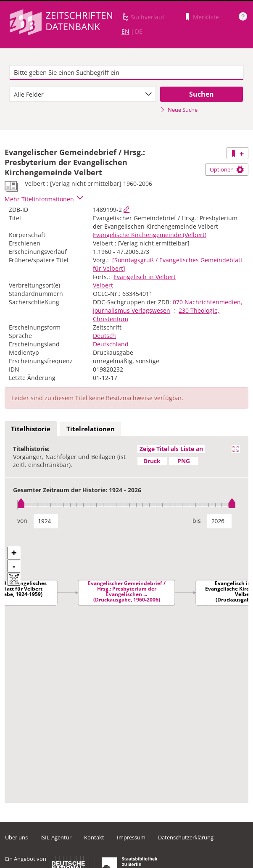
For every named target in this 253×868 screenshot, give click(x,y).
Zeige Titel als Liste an (171, 449)
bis (197, 521)
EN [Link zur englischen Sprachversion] (125, 31)
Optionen (227, 169)
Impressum (131, 837)
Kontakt (94, 837)
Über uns (16, 837)
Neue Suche (179, 110)
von (22, 521)
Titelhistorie (31, 429)
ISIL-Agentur (56, 837)
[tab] (31, 429)
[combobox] (83, 94)
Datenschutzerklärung (186, 837)
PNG (184, 461)
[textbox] (127, 73)
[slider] (126, 505)
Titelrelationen (91, 429)
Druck (152, 461)
